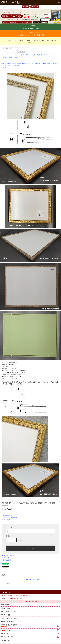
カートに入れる (31, 548)
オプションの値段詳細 (8, 556)
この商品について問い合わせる (10, 518)
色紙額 (23, 55)
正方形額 (5, 57)
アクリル (28, 55)
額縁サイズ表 (31, 42)
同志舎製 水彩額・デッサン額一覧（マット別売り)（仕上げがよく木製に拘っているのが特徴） (33, 64)
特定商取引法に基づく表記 (9, 560)
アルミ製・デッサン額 (7, 622)
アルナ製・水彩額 (5, 615)
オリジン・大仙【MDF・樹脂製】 (10, 618)
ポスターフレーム (48, 55)
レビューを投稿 (36, 580)
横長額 (11, 57)
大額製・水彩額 (5, 605)
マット (33, 55)
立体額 (15, 57)
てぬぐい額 (39, 55)
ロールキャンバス (8, 55)
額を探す (26, 7)
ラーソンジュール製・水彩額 (8, 612)
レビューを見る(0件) (25, 580)
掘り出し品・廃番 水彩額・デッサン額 (18, 40)
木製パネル (17, 55)
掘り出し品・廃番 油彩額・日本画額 (44, 40)
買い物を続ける (6, 520)
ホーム (4, 64)
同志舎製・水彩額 (5, 608)
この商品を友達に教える (8, 515)
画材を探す (35, 7)
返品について (5, 558)
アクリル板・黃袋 (5, 640)
